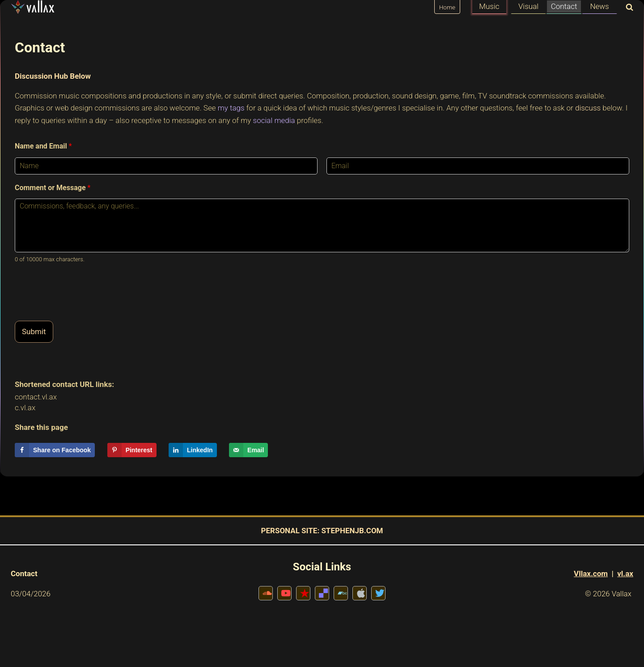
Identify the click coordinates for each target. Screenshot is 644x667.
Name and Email (43, 146)
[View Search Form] (627, 8)
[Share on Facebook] (55, 450)
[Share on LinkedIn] (193, 450)
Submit (34, 331)
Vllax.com (591, 574)
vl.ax (625, 574)
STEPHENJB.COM (352, 531)
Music (489, 6)
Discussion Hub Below (53, 76)
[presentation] (83, 306)
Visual (528, 6)
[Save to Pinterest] (132, 450)
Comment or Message (53, 188)
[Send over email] (248, 450)
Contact (564, 6)
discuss (588, 108)
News (599, 6)
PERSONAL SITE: (290, 531)
